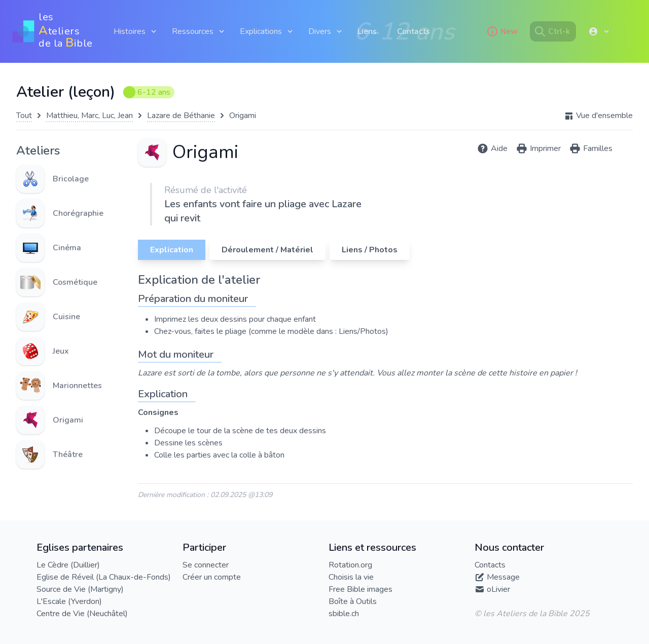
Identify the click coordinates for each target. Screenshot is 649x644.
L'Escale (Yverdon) (69, 601)
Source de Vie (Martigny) (80, 589)
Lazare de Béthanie (181, 116)
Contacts (413, 31)
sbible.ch (344, 614)
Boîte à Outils (353, 601)
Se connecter (206, 565)
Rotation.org (350, 565)
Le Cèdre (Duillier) (68, 565)
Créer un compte (212, 577)
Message (503, 577)
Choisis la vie (351, 577)
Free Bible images (360, 589)
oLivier (498, 589)
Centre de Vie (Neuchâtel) (82, 614)
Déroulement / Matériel (267, 250)
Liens (367, 31)
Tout (24, 116)
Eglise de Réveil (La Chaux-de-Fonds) (104, 577)
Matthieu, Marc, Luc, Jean (89, 116)
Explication (172, 250)
